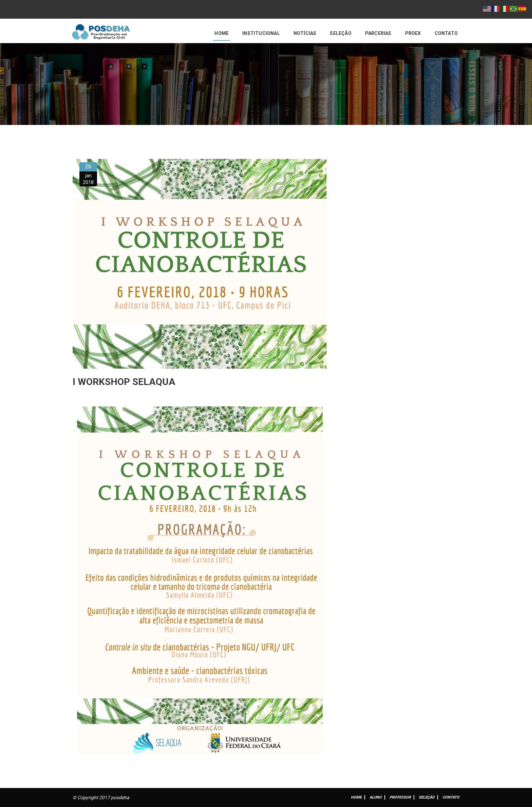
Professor (400, 797)
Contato (446, 33)
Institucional (261, 33)
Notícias (305, 33)
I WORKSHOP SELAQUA (124, 382)
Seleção (340, 33)
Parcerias (378, 33)
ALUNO (376, 797)
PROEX (413, 33)
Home (222, 33)
